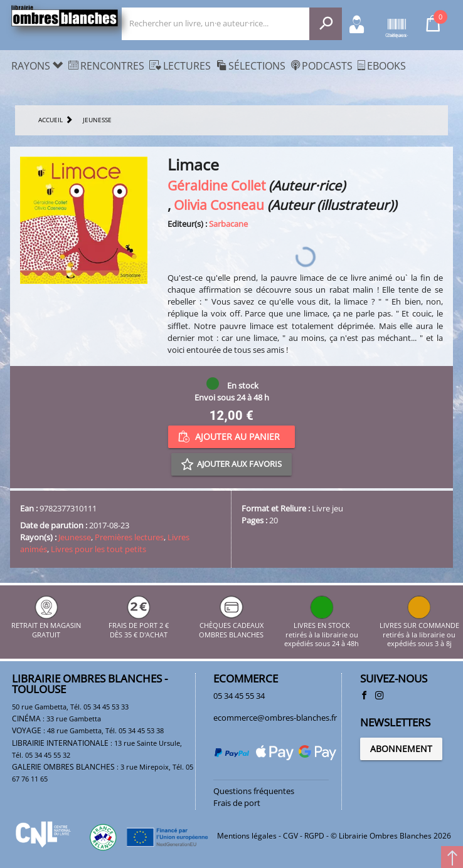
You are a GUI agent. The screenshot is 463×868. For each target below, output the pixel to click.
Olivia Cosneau (219, 205)
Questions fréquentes (254, 791)
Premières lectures (129, 537)
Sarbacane (228, 224)
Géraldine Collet (216, 185)
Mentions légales (247, 836)
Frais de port (237, 803)
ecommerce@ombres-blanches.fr (275, 718)
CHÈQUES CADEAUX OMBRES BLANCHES (231, 626)
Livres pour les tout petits (98, 549)
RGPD (314, 836)
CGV (290, 836)
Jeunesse (75, 537)
